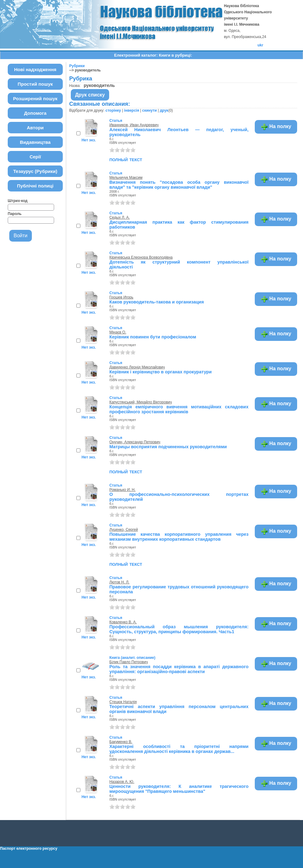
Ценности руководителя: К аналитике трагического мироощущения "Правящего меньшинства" (179, 789)
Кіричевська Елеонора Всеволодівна (141, 257)
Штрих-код (18, 201)
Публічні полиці (35, 186)
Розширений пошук (35, 99)
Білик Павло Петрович (129, 662)
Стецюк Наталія (123, 702)
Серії (35, 157)
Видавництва (35, 142)
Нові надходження (35, 69)
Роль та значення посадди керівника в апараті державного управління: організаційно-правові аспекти (179, 669)
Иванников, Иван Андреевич (134, 125)
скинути (149, 110)
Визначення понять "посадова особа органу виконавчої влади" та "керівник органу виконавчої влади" (179, 185)
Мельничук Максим (126, 178)
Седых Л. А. (120, 217)
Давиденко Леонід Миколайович (137, 367)
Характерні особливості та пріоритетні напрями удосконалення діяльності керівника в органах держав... (179, 749)
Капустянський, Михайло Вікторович (141, 402)
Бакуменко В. (121, 742)
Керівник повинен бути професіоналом (153, 337)
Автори (35, 128)
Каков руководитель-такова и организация (157, 302)
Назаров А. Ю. (122, 782)
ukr (260, 45)
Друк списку (90, 95)
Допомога (35, 113)
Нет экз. (89, 140)
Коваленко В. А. (123, 622)
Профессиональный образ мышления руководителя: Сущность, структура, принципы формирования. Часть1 (179, 629)
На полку (276, 127)
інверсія (132, 110)
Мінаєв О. (118, 332)
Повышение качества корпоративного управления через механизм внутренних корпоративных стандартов (179, 537)
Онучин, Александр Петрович (135, 442)
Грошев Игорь (122, 297)
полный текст (126, 159)
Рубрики (77, 66)
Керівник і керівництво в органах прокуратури (161, 372)
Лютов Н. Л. (119, 582)
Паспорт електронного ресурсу (29, 849)
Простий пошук (35, 84)
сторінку (113, 110)
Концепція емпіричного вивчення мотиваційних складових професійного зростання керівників (179, 409)
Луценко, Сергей (124, 530)
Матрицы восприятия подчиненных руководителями (168, 447)
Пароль (15, 214)
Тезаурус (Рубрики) (35, 171)
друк (164, 110)
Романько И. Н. (123, 490)
